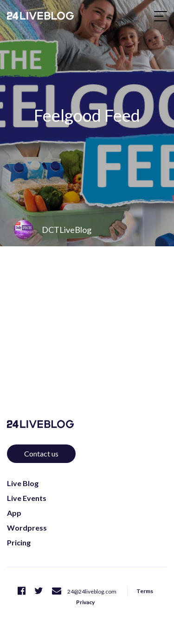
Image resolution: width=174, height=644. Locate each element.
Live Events (27, 498)
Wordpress (27, 528)
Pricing (19, 542)
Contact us (41, 453)
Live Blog (23, 483)
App (14, 513)
